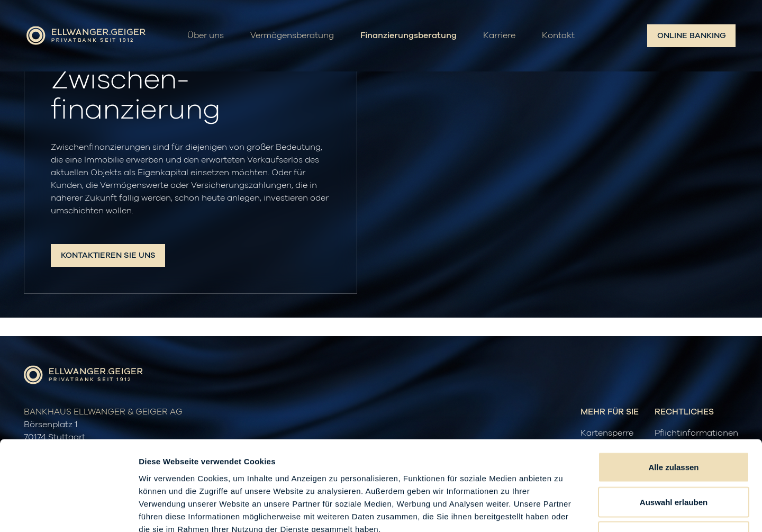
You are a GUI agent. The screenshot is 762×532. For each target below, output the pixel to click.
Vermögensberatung (292, 36)
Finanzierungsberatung (409, 36)
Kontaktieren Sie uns (108, 255)
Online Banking (692, 36)
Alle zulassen (673, 393)
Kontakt (558, 36)
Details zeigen (563, 511)
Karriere (499, 36)
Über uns (206, 36)
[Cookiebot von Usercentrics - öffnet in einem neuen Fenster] (69, 511)
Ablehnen (674, 462)
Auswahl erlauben (674, 428)
